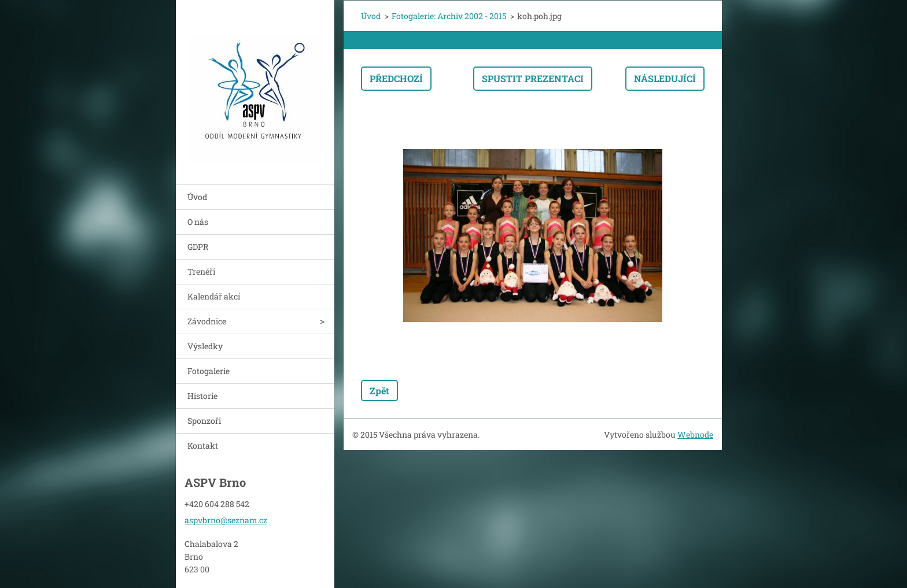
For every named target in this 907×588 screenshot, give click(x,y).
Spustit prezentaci (533, 78)
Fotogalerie (209, 371)
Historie (202, 396)
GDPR (198, 247)
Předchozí (396, 78)
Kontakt (203, 445)
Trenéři (201, 271)
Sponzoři (204, 421)
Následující (665, 78)
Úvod (197, 197)
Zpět (379, 391)
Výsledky (205, 346)
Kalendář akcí (214, 296)
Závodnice (207, 321)
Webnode (695, 434)
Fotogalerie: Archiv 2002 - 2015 (449, 16)
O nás (198, 222)
